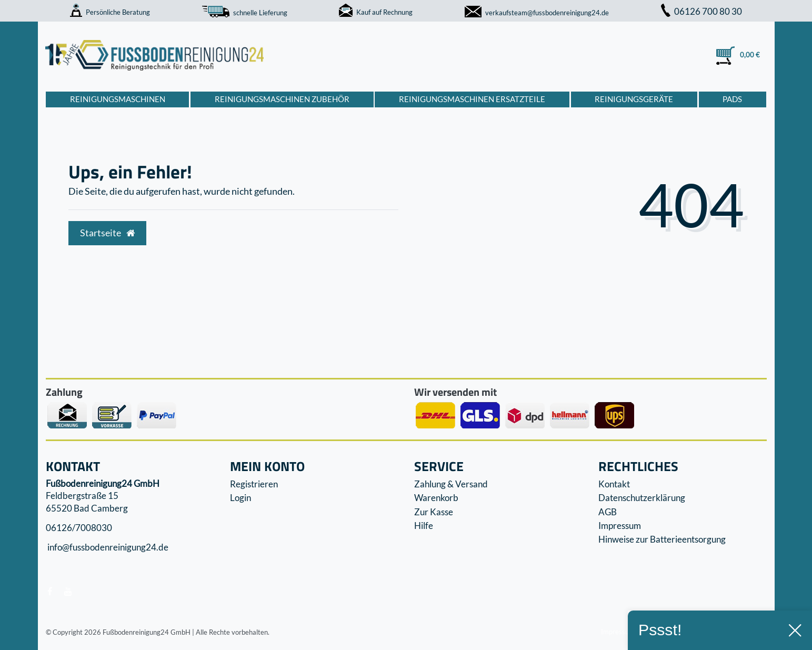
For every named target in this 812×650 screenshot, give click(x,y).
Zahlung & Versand (451, 484)
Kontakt (614, 484)
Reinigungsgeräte (634, 99)
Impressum (620, 526)
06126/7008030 (79, 528)
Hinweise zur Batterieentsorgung (662, 539)
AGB (608, 512)
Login (240, 498)
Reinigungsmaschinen (118, 99)
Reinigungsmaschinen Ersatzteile (472, 99)
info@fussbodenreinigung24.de (107, 548)
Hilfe (424, 526)
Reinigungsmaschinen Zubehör (282, 99)
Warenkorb (436, 498)
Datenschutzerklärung (642, 498)
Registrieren (254, 484)
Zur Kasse (434, 512)
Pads (732, 99)
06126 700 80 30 (701, 11)
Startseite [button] (107, 233)
